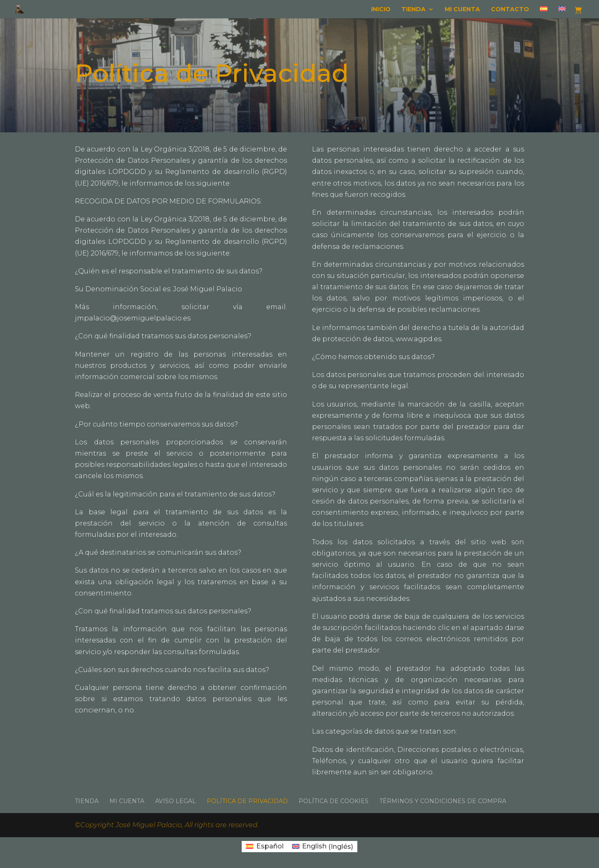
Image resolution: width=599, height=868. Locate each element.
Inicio (381, 10)
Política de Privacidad (247, 801)
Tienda (413, 10)
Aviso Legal (176, 801)
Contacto (510, 10)
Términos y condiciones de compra (443, 801)
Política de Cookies (334, 801)
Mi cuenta (462, 10)
